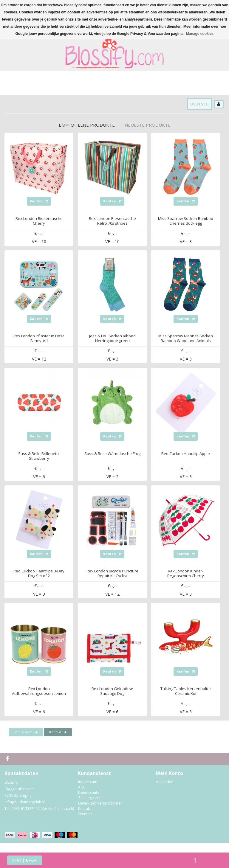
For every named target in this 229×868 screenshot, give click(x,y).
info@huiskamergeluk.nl (25, 802)
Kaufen (39, 201)
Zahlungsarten (90, 798)
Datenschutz (89, 792)
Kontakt (58, 732)
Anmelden (165, 782)
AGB (82, 787)
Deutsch (199, 104)
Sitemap (85, 814)
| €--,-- (25, 860)
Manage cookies (200, 34)
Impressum (26, 732)
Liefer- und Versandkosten (100, 803)
